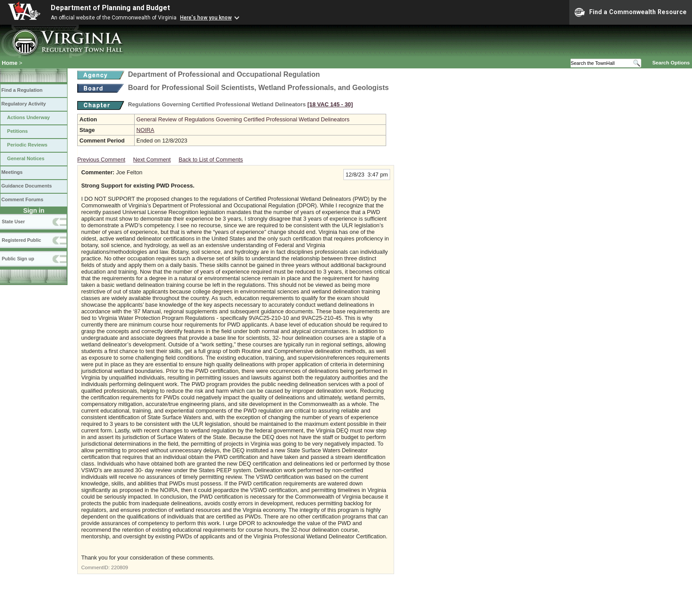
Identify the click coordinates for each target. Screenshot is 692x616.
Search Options (671, 63)
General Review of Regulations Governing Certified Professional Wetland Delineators (243, 119)
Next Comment (152, 160)
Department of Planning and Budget (110, 8)
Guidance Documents (26, 186)
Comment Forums (22, 199)
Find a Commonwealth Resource (631, 12)
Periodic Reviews (27, 145)
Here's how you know (206, 18)
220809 (120, 567)
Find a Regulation (22, 90)
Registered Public (21, 240)
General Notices (26, 158)
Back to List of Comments (211, 160)
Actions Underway (28, 117)
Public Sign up (18, 259)
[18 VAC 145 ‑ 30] (330, 104)
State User (13, 222)
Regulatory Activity (24, 104)
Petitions (17, 131)
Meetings (12, 172)
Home (10, 63)
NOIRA (145, 130)
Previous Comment (101, 160)
